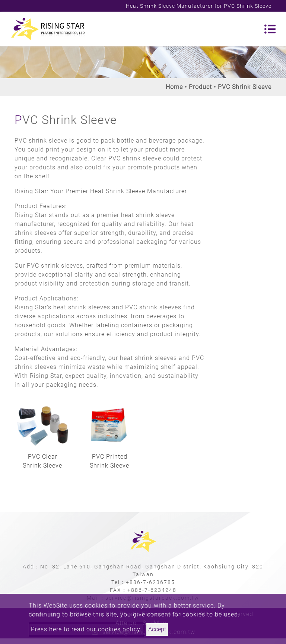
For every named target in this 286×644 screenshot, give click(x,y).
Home (174, 87)
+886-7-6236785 (150, 582)
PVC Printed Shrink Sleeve (109, 461)
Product (200, 87)
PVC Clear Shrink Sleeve (42, 461)
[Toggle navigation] (270, 29)
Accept (157, 629)
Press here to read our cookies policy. (86, 629)
